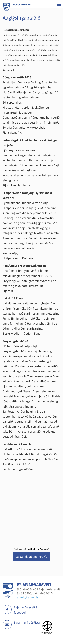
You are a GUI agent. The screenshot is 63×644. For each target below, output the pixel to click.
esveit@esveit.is (28, 597)
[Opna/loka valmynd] (59, 4)
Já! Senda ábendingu (30, 557)
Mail (7, 625)
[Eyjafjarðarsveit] (8, 597)
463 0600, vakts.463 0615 (36, 593)
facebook (7, 609)
